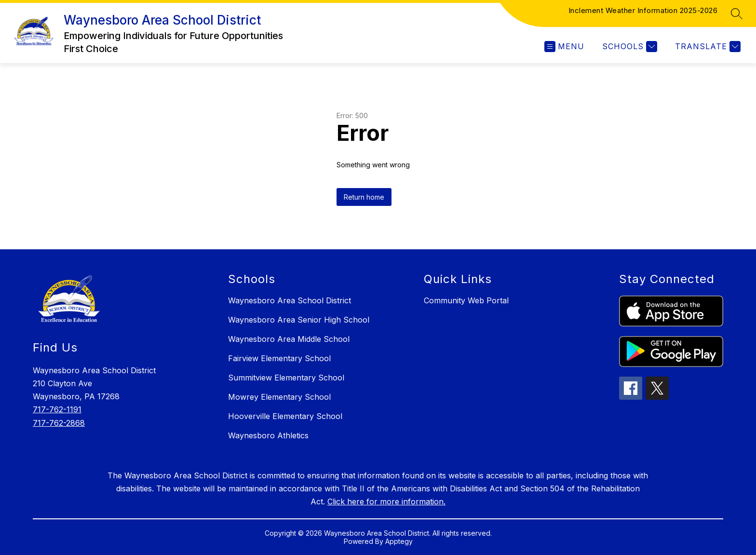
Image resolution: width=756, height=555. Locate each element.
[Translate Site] (707, 47)
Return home (364, 197)
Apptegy (399, 541)
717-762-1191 (57, 409)
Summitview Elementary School (286, 378)
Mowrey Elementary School (279, 397)
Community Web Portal (466, 300)
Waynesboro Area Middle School (289, 339)
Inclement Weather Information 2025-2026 (643, 10)
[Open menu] (564, 47)
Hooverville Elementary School (285, 416)
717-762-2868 (59, 423)
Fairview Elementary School (279, 358)
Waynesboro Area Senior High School (299, 320)
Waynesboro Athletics (268, 435)
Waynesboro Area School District (290, 300)
